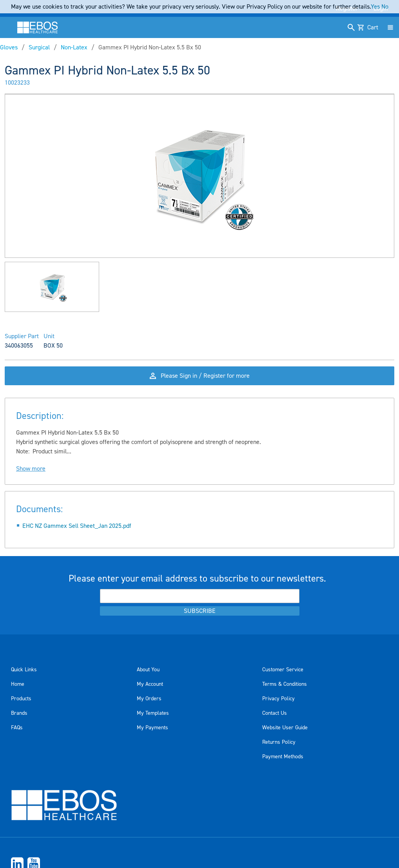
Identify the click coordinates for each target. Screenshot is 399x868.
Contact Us (275, 713)
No (385, 7)
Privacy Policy (278, 699)
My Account (150, 684)
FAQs (17, 728)
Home (18, 684)
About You (148, 670)
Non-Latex (74, 47)
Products (21, 699)
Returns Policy (279, 742)
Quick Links (24, 670)
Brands (19, 713)
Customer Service (283, 670)
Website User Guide (285, 728)
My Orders (149, 699)
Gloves (9, 47)
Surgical (39, 47)
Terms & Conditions (285, 684)
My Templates (153, 713)
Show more (31, 469)
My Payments (152, 728)
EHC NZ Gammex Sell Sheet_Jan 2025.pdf (77, 526)
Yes (375, 7)
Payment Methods (283, 757)
